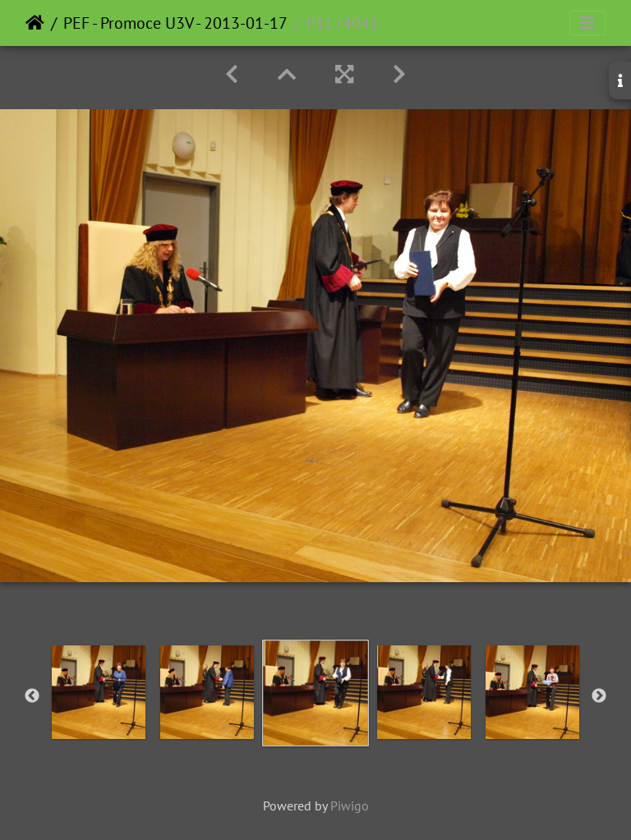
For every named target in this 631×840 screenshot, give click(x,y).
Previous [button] (32, 696)
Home (35, 23)
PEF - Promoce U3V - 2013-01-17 (175, 23)
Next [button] (599, 696)
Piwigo (350, 806)
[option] (99, 692)
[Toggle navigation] (587, 23)
